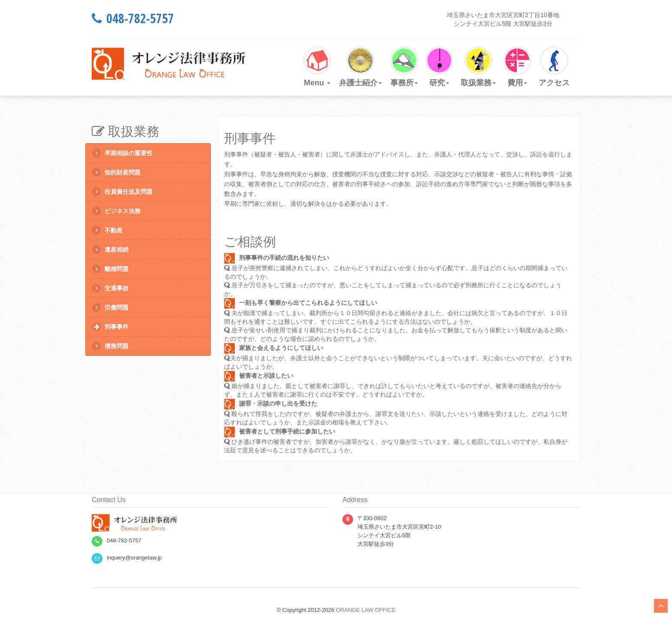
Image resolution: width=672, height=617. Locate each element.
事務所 (404, 67)
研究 (439, 67)
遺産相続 (110, 250)
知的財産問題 (116, 172)
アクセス (554, 67)
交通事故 (110, 288)
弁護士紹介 (360, 67)
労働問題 (110, 307)
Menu (317, 67)
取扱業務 (478, 67)
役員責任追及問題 (122, 192)
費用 (517, 67)
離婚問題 (110, 269)
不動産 (107, 230)
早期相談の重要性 (122, 153)
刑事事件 (110, 327)
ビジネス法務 (116, 211)
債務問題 (110, 346)
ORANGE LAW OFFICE (366, 610)
